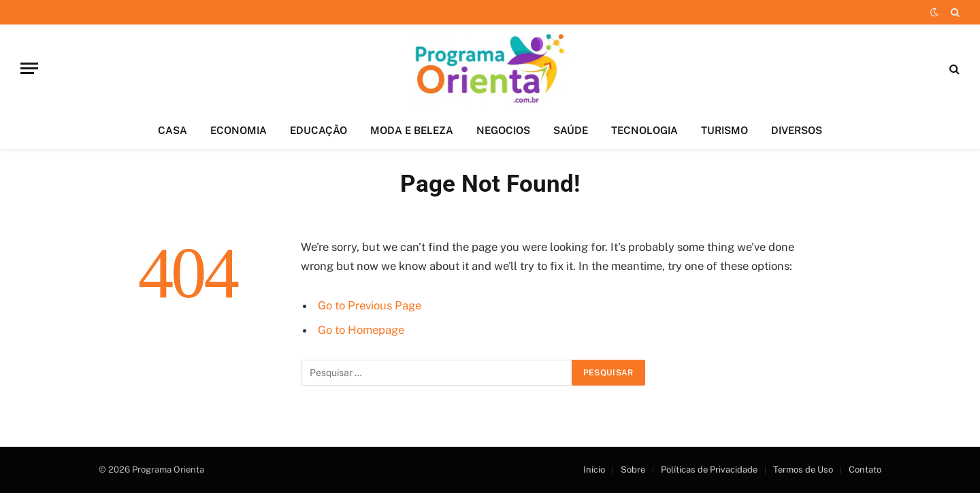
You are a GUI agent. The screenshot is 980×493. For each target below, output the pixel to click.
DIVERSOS (797, 130)
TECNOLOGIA (644, 130)
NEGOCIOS (503, 130)
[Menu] (29, 68)
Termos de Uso (803, 470)
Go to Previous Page (370, 305)
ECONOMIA (239, 130)
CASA (173, 130)
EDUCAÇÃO (318, 130)
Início (594, 470)
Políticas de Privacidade (709, 470)
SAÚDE (571, 130)
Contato (865, 470)
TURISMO (724, 130)
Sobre (633, 470)
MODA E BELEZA (412, 130)
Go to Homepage (361, 330)
